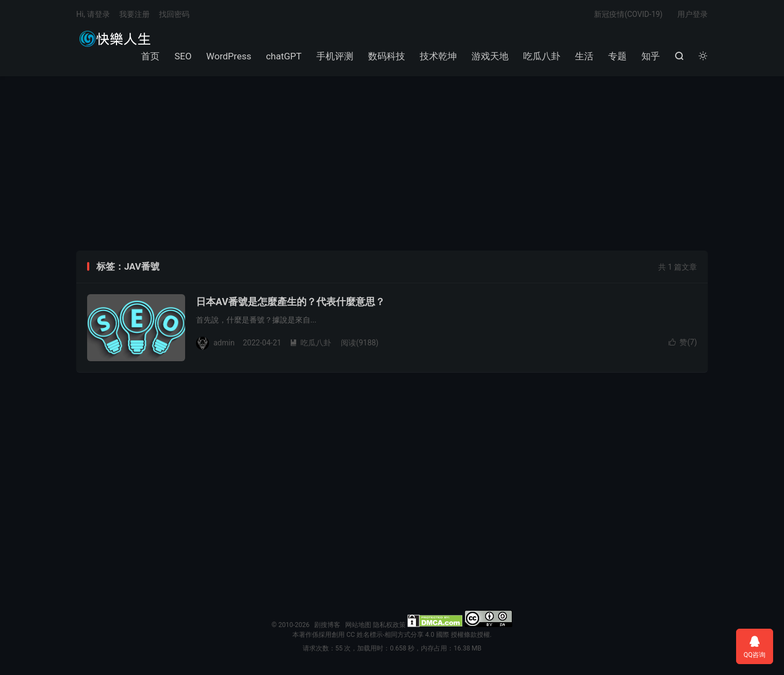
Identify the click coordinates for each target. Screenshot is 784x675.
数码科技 (387, 56)
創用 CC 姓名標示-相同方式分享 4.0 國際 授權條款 (404, 635)
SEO (183, 56)
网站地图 (358, 625)
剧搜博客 (114, 39)
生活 (584, 56)
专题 (617, 56)
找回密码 (174, 14)
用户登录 (693, 14)
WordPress (229, 56)
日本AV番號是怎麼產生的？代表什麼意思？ (290, 302)
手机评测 (335, 56)
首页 (150, 56)
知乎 (651, 56)
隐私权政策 (389, 625)
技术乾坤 (438, 56)
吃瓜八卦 (542, 56)
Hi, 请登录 (93, 14)
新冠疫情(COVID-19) (628, 14)
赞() (683, 342)
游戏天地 (490, 56)
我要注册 (134, 14)
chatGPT (284, 56)
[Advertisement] (392, 163)
